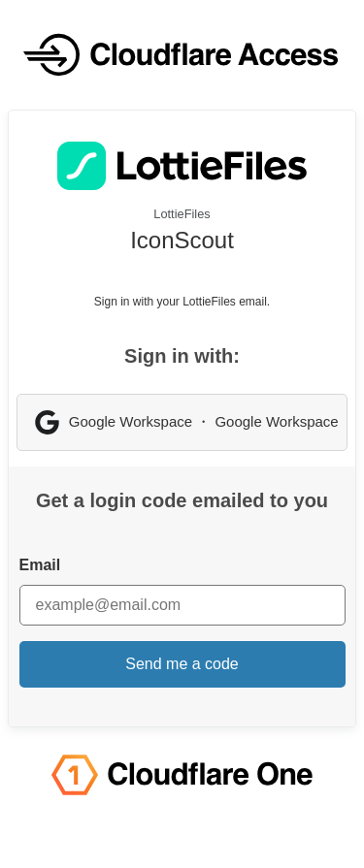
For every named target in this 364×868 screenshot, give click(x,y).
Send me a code (182, 664)
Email (40, 565)
